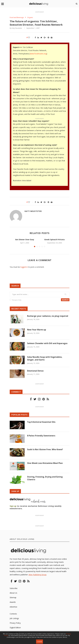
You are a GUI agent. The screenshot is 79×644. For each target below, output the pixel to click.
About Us (13, 593)
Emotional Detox (35, 371)
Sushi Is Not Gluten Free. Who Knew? (45, 450)
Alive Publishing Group (38, 575)
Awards (13, 602)
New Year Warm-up (37, 330)
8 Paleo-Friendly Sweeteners (41, 436)
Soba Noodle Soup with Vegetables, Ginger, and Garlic (45, 359)
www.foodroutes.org (38, 54)
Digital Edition (15, 628)
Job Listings (14, 619)
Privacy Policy (15, 623)
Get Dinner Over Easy (25, 240)
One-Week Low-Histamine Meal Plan (45, 463)
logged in (24, 267)
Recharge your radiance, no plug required (48, 316)
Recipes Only (17, 300)
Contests (13, 614)
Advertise (13, 607)
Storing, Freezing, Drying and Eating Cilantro (45, 478)
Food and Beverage (17, 18)
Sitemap (13, 598)
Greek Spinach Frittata (54, 240)
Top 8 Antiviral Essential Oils (41, 422)
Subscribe (14, 589)
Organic (31, 18)
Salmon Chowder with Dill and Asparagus (48, 344)
